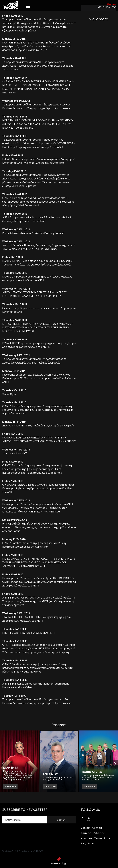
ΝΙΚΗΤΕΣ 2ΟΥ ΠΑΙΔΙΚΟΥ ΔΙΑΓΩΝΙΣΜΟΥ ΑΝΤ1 (29, 633)
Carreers (86, 833)
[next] (115, 764)
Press (91, 843)
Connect (97, 828)
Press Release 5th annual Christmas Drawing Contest (33, 233)
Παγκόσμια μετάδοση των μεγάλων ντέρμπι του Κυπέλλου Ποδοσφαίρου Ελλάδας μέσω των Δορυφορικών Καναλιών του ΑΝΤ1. (39, 378)
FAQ (84, 843)
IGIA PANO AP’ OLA (107, 5)
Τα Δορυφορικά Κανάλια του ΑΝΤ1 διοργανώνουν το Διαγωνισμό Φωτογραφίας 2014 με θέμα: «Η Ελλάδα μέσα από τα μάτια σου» (38, 66)
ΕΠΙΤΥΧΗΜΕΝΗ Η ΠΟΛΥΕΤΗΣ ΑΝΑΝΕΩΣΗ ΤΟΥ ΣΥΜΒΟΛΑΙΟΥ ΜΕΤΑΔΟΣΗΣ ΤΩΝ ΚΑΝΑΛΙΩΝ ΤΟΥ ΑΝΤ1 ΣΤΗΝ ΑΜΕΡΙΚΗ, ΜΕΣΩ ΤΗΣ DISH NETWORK (37, 327)
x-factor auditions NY (15, 453)
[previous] (3, 764)
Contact (86, 828)
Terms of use (102, 838)
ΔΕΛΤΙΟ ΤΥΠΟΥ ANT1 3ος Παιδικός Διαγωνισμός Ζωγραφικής (38, 426)
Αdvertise (99, 833)
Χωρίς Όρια (9, 394)
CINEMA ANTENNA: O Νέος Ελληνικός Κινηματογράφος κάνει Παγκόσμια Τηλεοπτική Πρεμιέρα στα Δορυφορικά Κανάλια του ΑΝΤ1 (38, 488)
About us (87, 838)
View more (10, 786)
